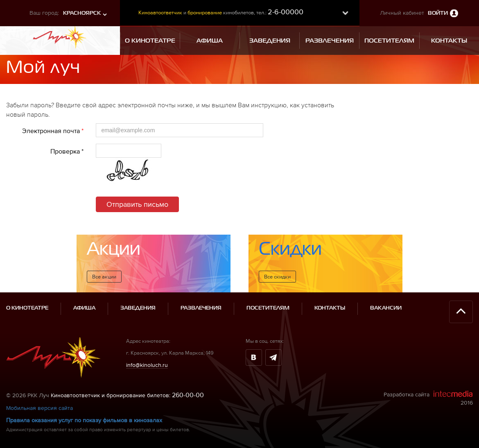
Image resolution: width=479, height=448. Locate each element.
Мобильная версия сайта (40, 408)
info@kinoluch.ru (147, 365)
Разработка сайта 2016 (428, 398)
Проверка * (67, 151)
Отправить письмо (137, 204)
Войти (438, 13)
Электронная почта (53, 131)
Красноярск (82, 13)
